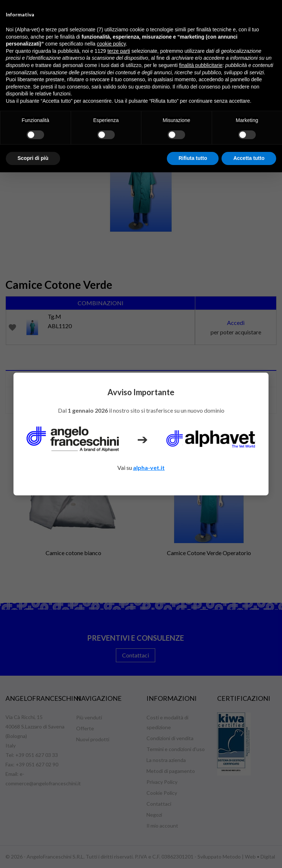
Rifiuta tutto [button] (193, 158)
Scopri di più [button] (33, 158)
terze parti (119, 51)
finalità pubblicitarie (201, 65)
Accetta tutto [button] (249, 158)
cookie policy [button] (111, 44)
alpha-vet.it (149, 468)
